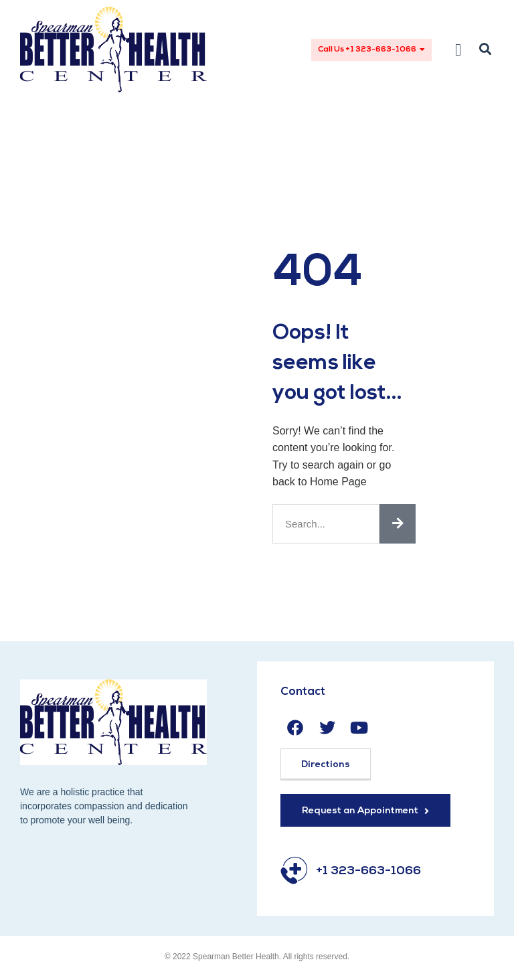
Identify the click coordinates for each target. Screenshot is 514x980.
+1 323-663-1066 (368, 871)
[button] (458, 50)
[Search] (398, 524)
